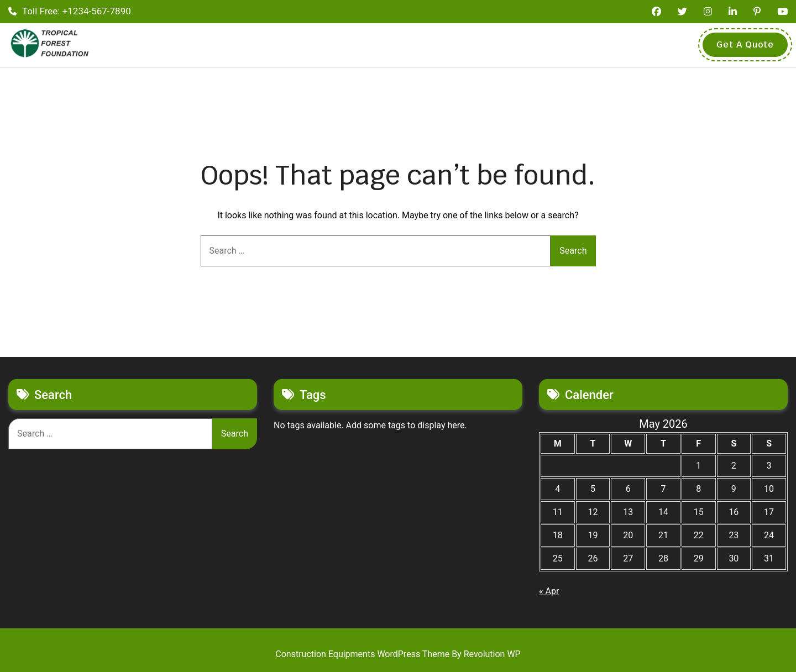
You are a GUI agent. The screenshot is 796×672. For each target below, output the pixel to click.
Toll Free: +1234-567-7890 (70, 11)
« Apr (549, 591)
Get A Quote (745, 44)
